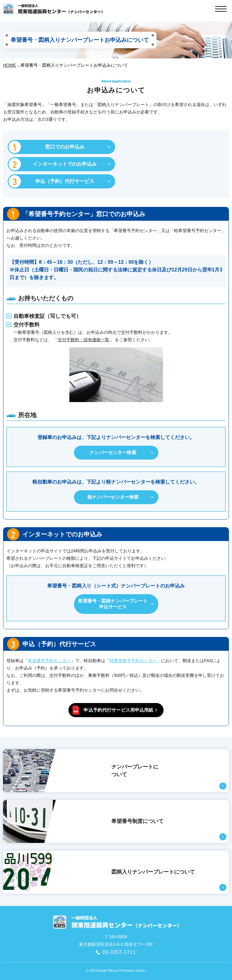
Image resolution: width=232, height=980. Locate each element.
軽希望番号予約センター (133, 661)
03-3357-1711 (119, 952)
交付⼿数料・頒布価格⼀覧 (83, 340)
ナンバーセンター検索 (113, 452)
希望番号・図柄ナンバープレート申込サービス (113, 604)
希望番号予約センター (49, 661)
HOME (10, 65)
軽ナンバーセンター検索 (113, 497)
